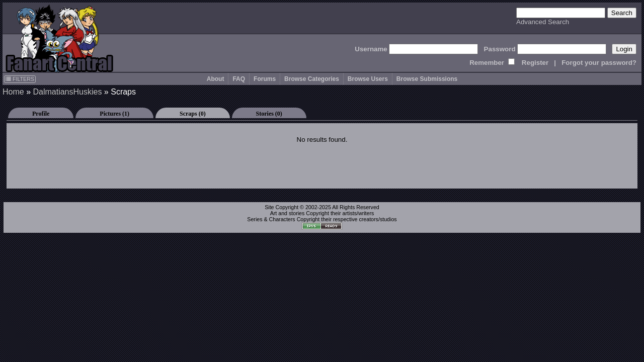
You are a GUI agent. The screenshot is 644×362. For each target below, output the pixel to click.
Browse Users (368, 79)
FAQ (239, 79)
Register (535, 63)
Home (13, 92)
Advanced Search (543, 22)
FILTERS (20, 79)
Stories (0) (269, 114)
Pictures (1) (114, 114)
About (216, 79)
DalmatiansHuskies (67, 92)
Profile (41, 114)
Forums (265, 79)
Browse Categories (312, 79)
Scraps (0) (193, 114)
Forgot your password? (599, 63)
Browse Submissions (427, 79)
